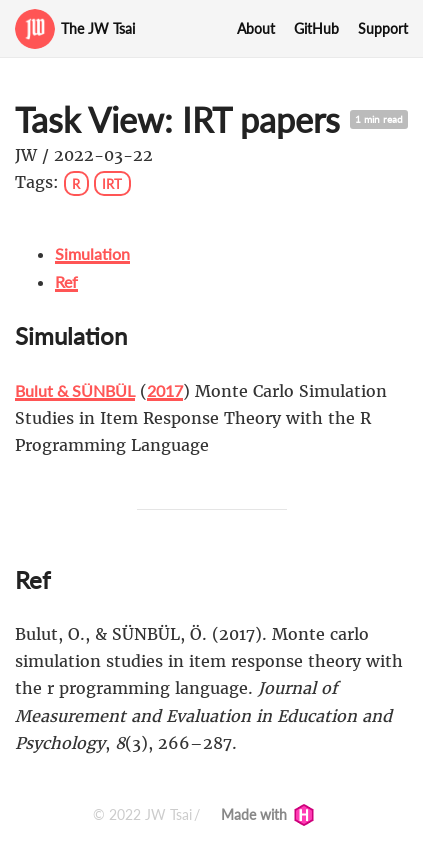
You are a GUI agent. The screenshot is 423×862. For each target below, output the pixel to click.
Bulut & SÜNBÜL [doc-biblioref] (75, 390)
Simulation (92, 253)
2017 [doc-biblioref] (165, 390)
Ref (66, 281)
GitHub (316, 28)
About (256, 28)
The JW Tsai (98, 28)
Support (383, 28)
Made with (268, 814)
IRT (112, 183)
